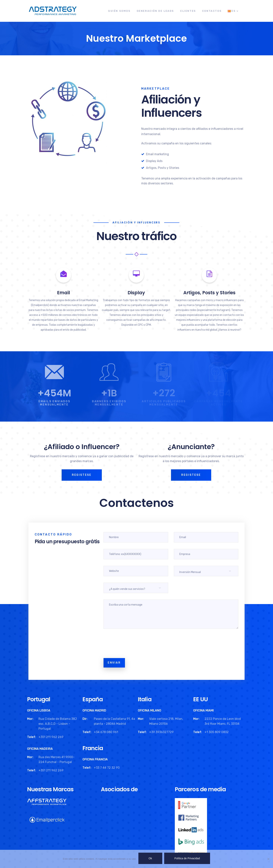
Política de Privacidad (187, 858)
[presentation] (132, 644)
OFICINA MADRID (94, 710)
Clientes (188, 11)
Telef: (31, 737)
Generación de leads (155, 11)
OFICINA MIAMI (203, 710)
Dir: (85, 719)
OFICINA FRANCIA (95, 759)
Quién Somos (119, 11)
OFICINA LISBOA (39, 710)
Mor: (30, 719)
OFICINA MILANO (149, 710)
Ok (150, 858)
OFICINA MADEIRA (40, 749)
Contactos (212, 11)
